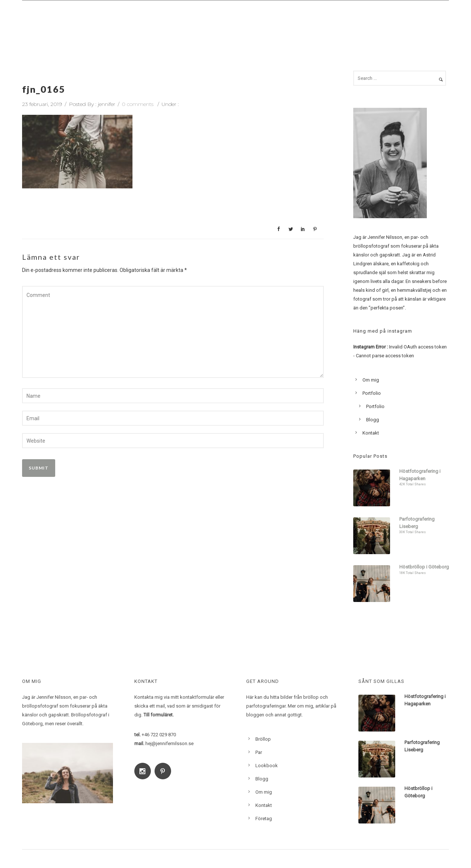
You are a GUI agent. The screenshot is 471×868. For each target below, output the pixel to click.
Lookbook (363, 21)
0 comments (138, 104)
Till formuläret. (159, 715)
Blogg (398, 21)
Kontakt (431, 21)
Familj (293, 21)
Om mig (325, 21)
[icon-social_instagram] (144, 771)
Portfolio (372, 393)
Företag (264, 819)
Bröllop (238, 21)
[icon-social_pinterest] (165, 771)
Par (267, 21)
